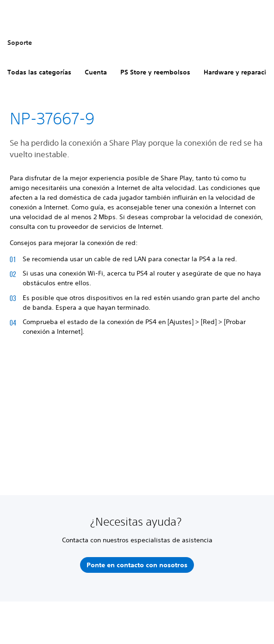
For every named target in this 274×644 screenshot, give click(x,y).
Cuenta (96, 72)
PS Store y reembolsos (155, 72)
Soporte (20, 43)
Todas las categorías (39, 72)
